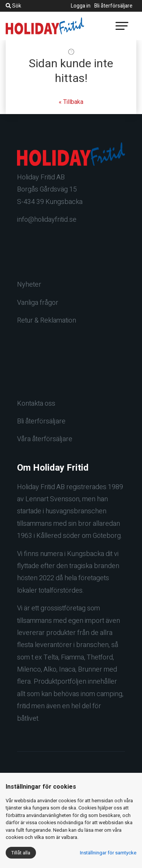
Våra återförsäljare (45, 439)
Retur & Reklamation (47, 320)
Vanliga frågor (38, 303)
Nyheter (29, 285)
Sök (13, 6)
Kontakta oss (36, 404)
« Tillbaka (71, 102)
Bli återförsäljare (113, 6)
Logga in (81, 6)
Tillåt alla (21, 853)
